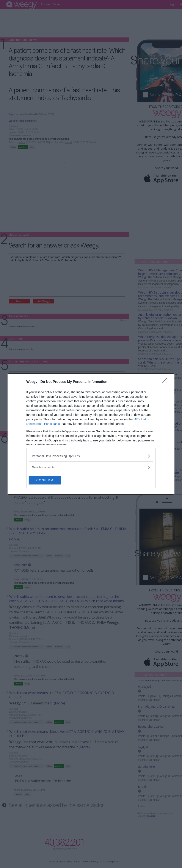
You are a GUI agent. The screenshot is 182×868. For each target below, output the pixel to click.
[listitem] (91, 456)
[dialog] (91, 434)
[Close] (166, 382)
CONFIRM (49, 480)
